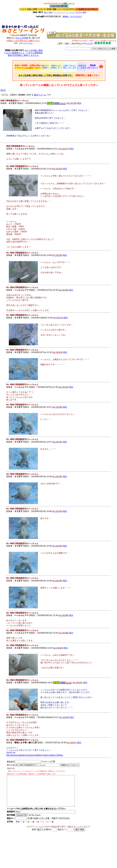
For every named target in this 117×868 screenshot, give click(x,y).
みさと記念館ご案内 (34, 50)
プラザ (30, 43)
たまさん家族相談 (35, 53)
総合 (84, 12)
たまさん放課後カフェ (14, 53)
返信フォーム (40, 95)
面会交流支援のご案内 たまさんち (23, 55)
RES (79, 103)
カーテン (79, 12)
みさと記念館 (22, 38)
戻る (3, 90)
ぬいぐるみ (48, 12)
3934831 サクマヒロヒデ (72, 16)
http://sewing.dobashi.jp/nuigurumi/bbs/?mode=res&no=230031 (35, 755)
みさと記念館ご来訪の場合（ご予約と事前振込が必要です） (46, 75)
